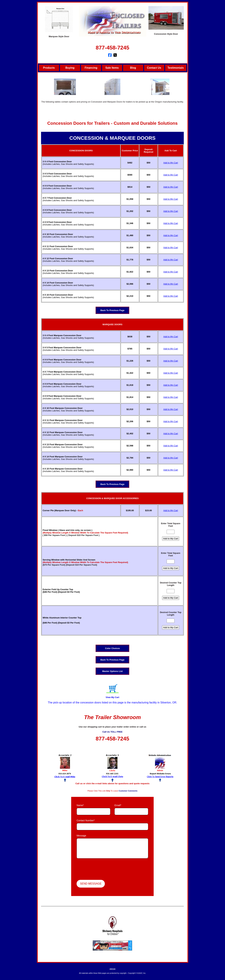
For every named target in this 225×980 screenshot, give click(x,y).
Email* (118, 805)
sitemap (112, 969)
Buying (70, 68)
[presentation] (102, 870)
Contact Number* (86, 820)
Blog (133, 68)
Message (81, 836)
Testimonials (176, 68)
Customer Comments (128, 791)
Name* (80, 805)
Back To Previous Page (112, 310)
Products (49, 68)
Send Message (91, 884)
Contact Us (154, 68)
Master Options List (112, 671)
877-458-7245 (112, 48)
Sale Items (112, 68)
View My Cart (112, 697)
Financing (91, 68)
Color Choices (112, 648)
